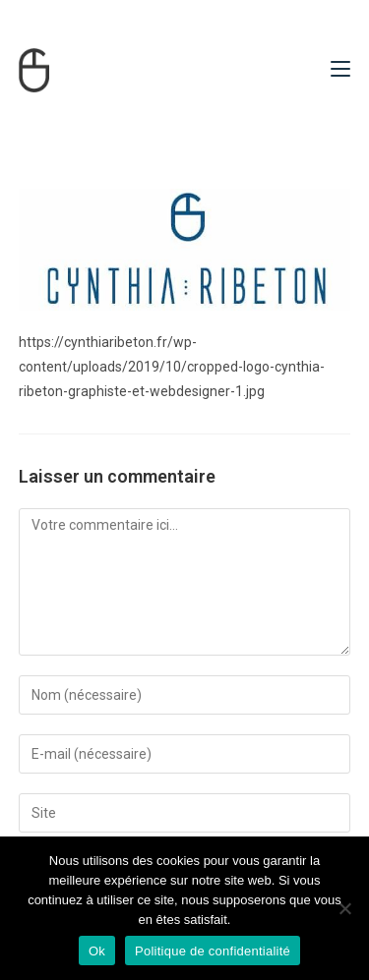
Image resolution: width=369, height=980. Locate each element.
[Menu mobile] (340, 70)
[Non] (344, 908)
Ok (97, 951)
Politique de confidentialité (213, 951)
